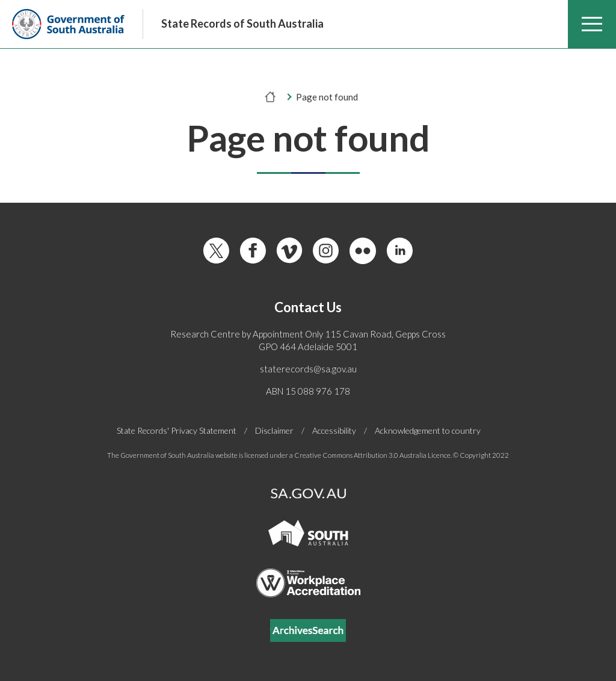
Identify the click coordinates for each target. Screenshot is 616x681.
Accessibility (334, 431)
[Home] (270, 97)
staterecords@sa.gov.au (308, 369)
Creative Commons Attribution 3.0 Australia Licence (372, 455)
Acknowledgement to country (428, 430)
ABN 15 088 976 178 (308, 391)
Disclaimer (274, 431)
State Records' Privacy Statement (177, 431)
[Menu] (592, 24)
